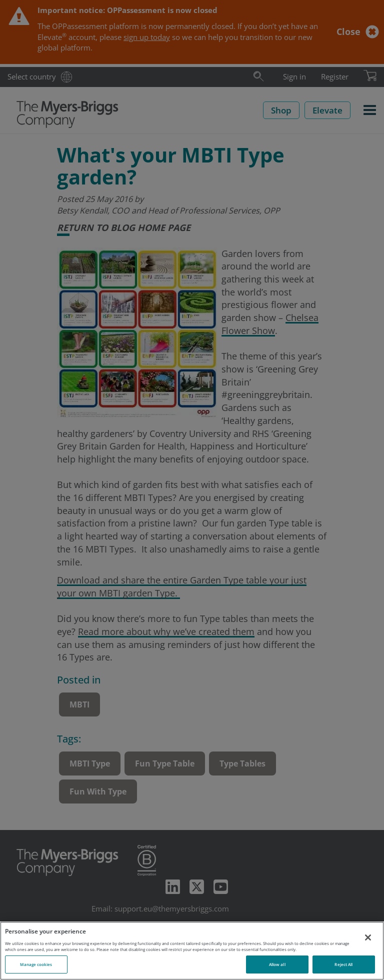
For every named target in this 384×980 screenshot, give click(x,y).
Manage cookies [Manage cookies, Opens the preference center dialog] (36, 964)
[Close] (368, 937)
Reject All (343, 964)
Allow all (277, 964)
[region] (192, 951)
